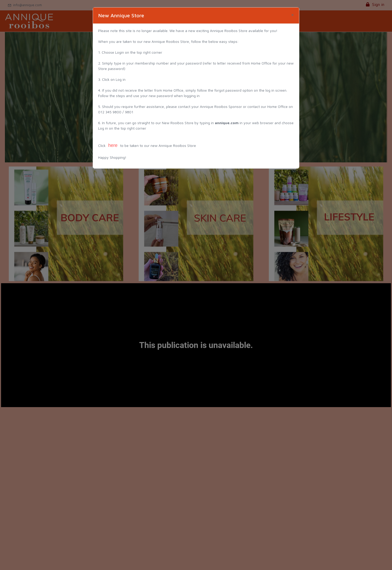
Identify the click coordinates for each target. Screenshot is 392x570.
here (113, 145)
